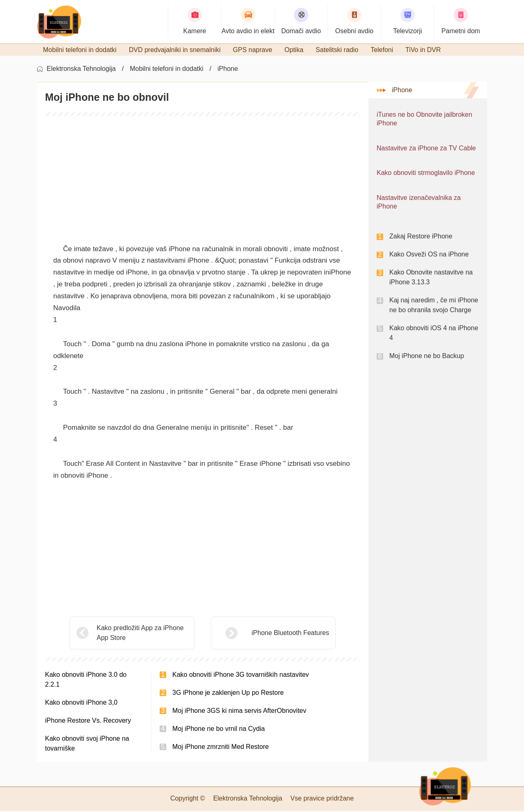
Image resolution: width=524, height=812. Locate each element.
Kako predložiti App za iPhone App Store (140, 634)
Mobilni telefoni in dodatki (167, 70)
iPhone (228, 70)
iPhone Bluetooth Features (270, 634)
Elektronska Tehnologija (81, 70)
